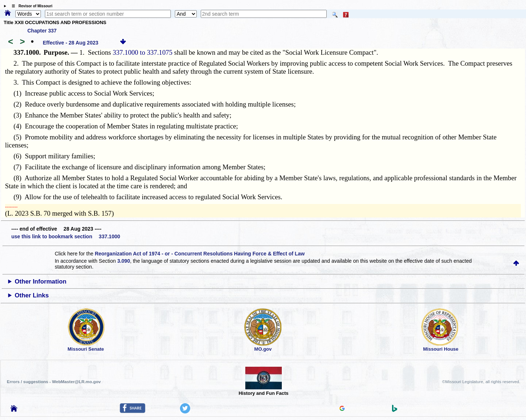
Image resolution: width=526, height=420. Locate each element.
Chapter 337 (42, 31)
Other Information (41, 282)
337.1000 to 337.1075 (143, 52)
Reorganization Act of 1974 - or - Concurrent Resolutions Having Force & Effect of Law (200, 254)
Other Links (32, 295)
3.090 (124, 261)
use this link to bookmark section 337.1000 (66, 236)
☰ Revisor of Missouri (30, 6)
